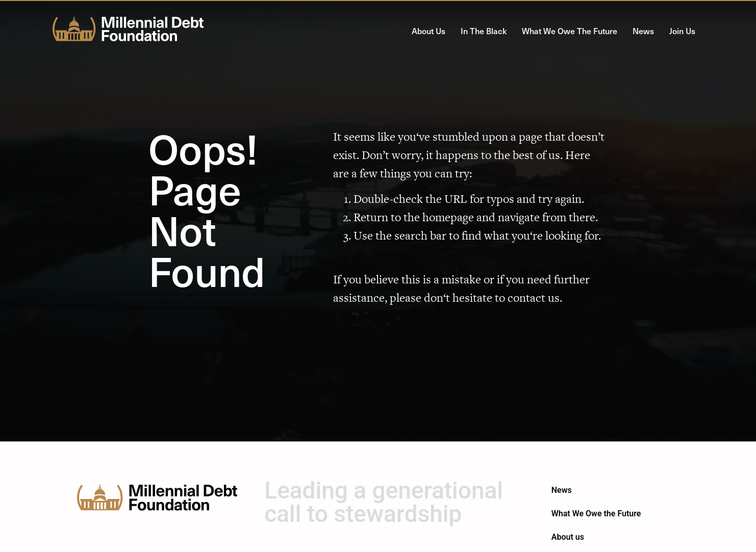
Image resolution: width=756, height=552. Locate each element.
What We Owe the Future (570, 31)
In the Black (484, 31)
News (643, 31)
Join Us (682, 31)
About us (429, 31)
